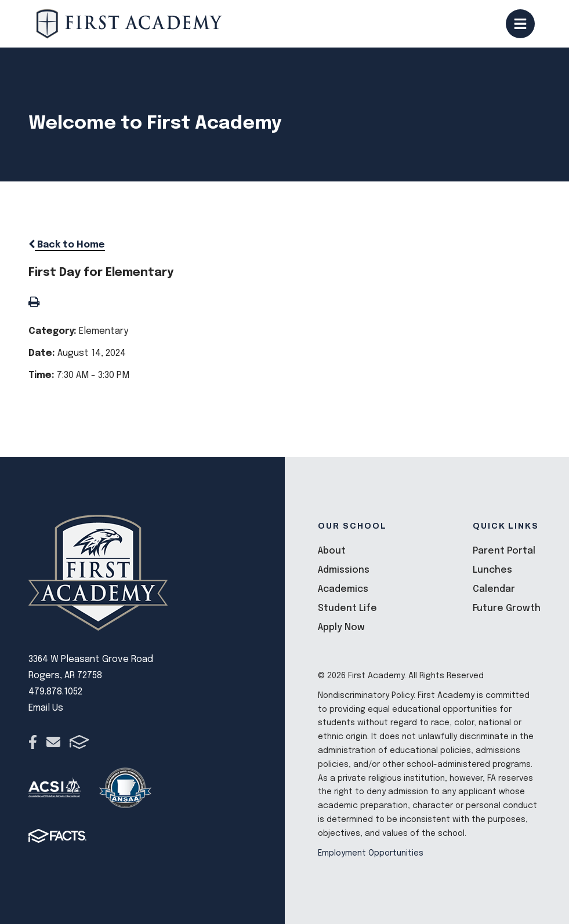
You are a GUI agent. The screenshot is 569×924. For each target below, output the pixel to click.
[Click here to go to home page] (129, 24)
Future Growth (507, 608)
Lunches (492, 570)
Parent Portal (504, 551)
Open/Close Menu (520, 24)
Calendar (494, 589)
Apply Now (341, 627)
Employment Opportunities (371, 853)
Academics (343, 589)
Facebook (33, 742)
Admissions (344, 570)
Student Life (347, 608)
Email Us (46, 708)
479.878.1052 (55, 692)
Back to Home (67, 245)
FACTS (79, 742)
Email (53, 742)
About (332, 551)
